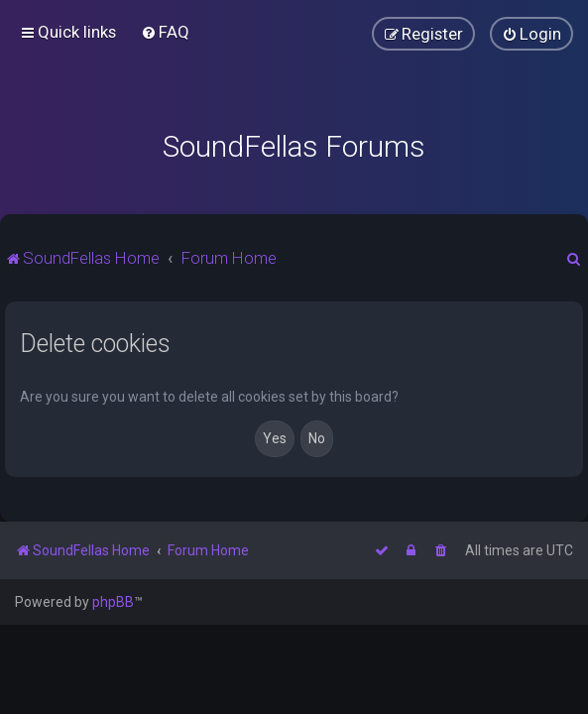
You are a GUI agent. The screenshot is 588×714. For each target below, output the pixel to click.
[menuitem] (165, 32)
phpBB (113, 602)
